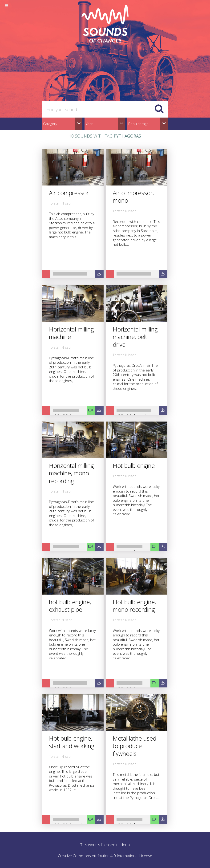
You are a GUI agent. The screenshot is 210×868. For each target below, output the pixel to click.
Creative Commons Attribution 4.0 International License (105, 856)
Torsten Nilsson (61, 203)
